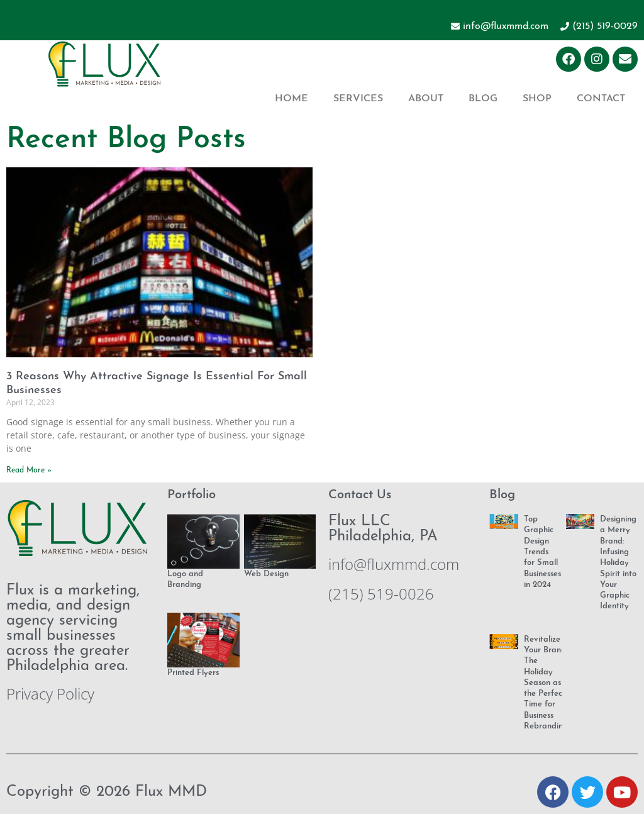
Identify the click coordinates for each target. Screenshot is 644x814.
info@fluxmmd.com (394, 564)
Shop (537, 99)
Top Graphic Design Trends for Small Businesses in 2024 (542, 552)
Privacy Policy (50, 694)
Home (291, 99)
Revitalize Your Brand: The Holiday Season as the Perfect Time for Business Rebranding (546, 683)
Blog (483, 99)
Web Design (266, 574)
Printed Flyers (193, 673)
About (426, 99)
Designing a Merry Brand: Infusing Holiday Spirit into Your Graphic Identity (618, 563)
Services (358, 99)
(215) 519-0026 (381, 594)
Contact (601, 99)
